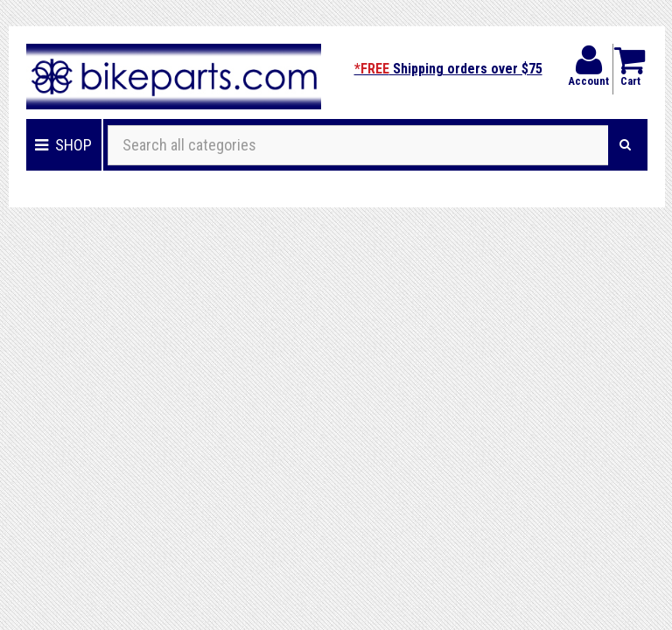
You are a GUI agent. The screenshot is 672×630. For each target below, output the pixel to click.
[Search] (625, 145)
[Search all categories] (358, 145)
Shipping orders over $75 (448, 69)
